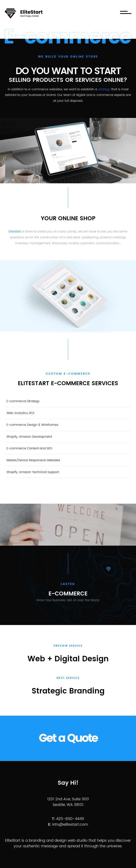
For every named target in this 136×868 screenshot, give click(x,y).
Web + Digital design (68, 659)
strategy (104, 89)
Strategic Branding (68, 691)
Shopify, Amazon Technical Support (33, 472)
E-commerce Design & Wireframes (32, 425)
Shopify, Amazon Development (29, 437)
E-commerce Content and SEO (29, 448)
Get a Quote (68, 738)
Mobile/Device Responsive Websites (33, 460)
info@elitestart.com (70, 825)
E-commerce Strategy (23, 401)
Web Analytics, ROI (20, 413)
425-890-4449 (70, 819)
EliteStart (15, 232)
